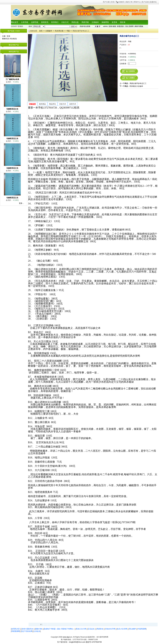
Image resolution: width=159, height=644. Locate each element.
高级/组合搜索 (85, 26)
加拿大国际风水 (28, 629)
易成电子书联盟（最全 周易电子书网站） (59, 629)
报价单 (123, 22)
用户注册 (106, 2)
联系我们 (55, 22)
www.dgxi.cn (67, 637)
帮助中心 (137, 2)
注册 (4, 36)
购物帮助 (105, 22)
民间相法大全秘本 (136, 86)
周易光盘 (75, 22)
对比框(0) (13, 39)
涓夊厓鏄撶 (129, 26)
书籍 (68, 31)
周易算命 (100, 629)
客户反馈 (145, 2)
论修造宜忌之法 (12, 109)
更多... (21, 203)
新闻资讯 (45, 22)
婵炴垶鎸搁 (139, 26)
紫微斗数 (39, 629)
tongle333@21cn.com (77, 642)
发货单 (114, 22)
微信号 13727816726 (94, 642)
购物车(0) (6, 39)
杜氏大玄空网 (122, 629)
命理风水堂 (16, 629)
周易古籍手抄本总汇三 (138, 83)
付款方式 (65, 22)
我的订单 (129, 2)
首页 (41, 31)
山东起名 (37, 631)
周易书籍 (85, 22)
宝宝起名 (91, 629)
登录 (113, 2)
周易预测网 (16, 631)
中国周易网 (142, 629)
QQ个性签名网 (27, 631)
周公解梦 (133, 629)
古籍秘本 (95, 22)
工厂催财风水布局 (12, 79)
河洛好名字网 (110, 629)
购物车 (120, 2)
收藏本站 (153, 2)
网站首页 (15, 22)
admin (105, 26)
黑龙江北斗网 (81, 629)
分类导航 (25, 22)
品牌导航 (35, 22)
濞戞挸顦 (121, 26)
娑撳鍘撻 (112, 26)
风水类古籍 (59, 31)
